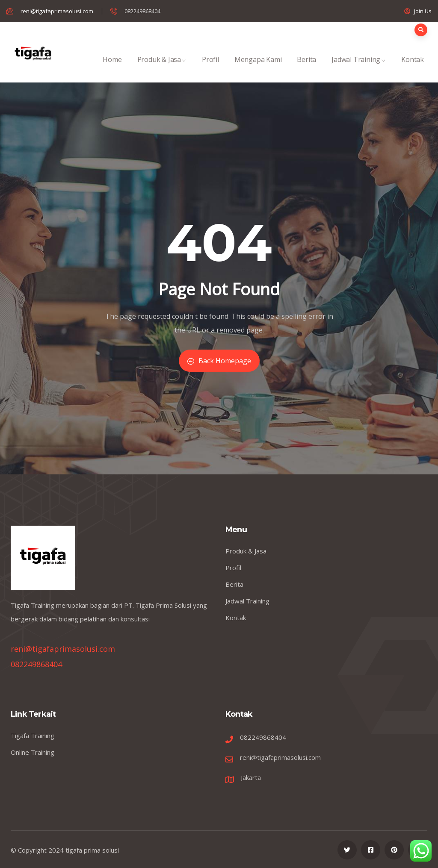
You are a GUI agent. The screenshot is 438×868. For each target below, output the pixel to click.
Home (112, 69)
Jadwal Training (359, 69)
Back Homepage (219, 361)
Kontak (413, 69)
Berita (306, 69)
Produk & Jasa (162, 69)
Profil (210, 69)
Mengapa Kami (258, 69)
